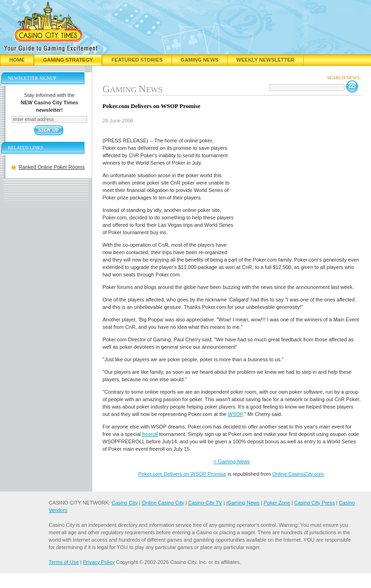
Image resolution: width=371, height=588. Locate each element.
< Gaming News (232, 461)
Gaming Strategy (68, 60)
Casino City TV (205, 503)
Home (17, 60)
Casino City (124, 503)
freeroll (150, 434)
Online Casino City (163, 503)
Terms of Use (64, 562)
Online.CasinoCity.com (298, 474)
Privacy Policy (99, 562)
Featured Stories (137, 60)
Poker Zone (277, 503)
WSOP (235, 414)
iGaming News (243, 503)
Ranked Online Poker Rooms (51, 167)
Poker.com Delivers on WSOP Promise (182, 474)
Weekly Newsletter (265, 60)
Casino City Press (314, 503)
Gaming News (200, 60)
